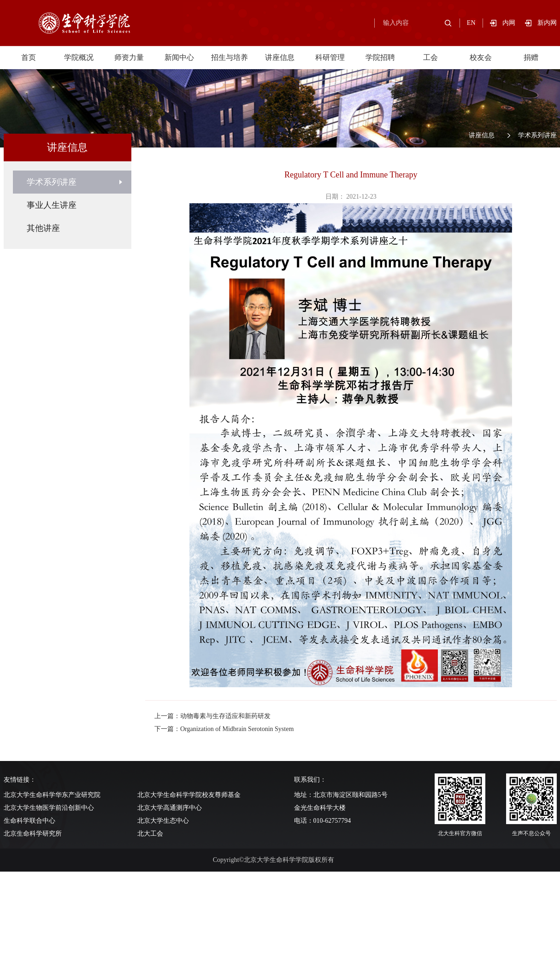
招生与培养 (230, 57)
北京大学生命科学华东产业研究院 (52, 795)
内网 (514, 23)
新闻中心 (179, 57)
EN (471, 23)
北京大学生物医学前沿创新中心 (49, 808)
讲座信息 (280, 57)
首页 (29, 57)
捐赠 (531, 57)
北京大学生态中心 (163, 821)
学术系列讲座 (537, 135)
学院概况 (79, 57)
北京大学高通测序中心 (170, 808)
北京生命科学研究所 (33, 834)
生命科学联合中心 (29, 821)
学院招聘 (380, 57)
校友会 (481, 57)
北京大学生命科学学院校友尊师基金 (189, 795)
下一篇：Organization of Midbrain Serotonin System (224, 729)
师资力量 (129, 57)
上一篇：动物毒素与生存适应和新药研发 (212, 716)
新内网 (547, 23)
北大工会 (150, 834)
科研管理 (330, 57)
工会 (430, 57)
